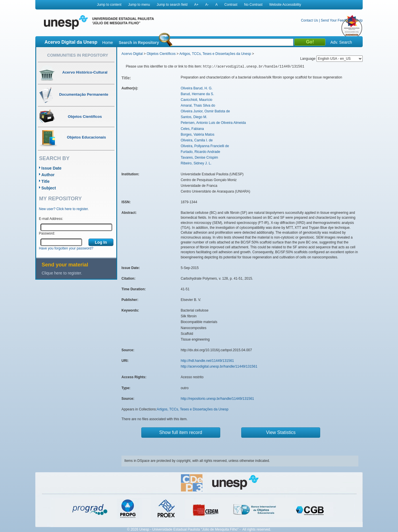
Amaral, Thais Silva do (198, 105)
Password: (47, 233)
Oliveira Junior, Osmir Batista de (205, 111)
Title (46, 181)
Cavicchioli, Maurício (196, 100)
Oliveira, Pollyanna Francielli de (205, 146)
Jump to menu (139, 5)
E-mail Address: (51, 219)
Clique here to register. (62, 273)
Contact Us (309, 20)
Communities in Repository (78, 55)
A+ (196, 5)
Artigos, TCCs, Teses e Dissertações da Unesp (215, 54)
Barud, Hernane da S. (197, 94)
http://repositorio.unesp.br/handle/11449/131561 (217, 399)
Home (108, 43)
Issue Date (51, 168)
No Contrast (253, 5)
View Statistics (281, 432)
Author (48, 175)
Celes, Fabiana (192, 129)
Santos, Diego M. (194, 117)
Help (359, 20)
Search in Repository (139, 43)
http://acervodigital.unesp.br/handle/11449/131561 (219, 366)
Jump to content (109, 5)
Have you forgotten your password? (66, 248)
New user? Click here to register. (64, 209)
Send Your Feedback (337, 20)
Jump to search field (172, 5)
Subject (49, 188)
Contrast (231, 5)
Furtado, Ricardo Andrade (200, 152)
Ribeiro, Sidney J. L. (196, 163)
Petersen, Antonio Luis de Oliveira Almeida (213, 123)
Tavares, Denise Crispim (199, 158)
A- (207, 5)
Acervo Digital (132, 54)
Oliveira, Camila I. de (197, 140)
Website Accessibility (285, 5)
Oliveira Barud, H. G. (197, 88)
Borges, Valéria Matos (197, 135)
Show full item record (181, 432)
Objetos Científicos (161, 54)
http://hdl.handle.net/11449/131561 (207, 361)
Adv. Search (341, 42)
